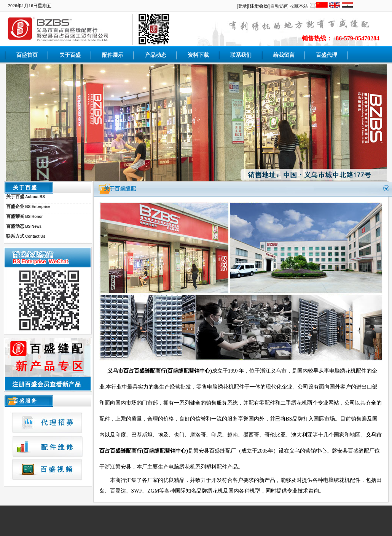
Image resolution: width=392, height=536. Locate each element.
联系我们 (241, 55)
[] (259, 6)
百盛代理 (327, 55)
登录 (242, 6)
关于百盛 (70, 55)
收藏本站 (299, 6)
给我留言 (284, 55)
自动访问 (279, 6)
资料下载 (198, 55)
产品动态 (156, 55)
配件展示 (113, 55)
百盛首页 (27, 55)
